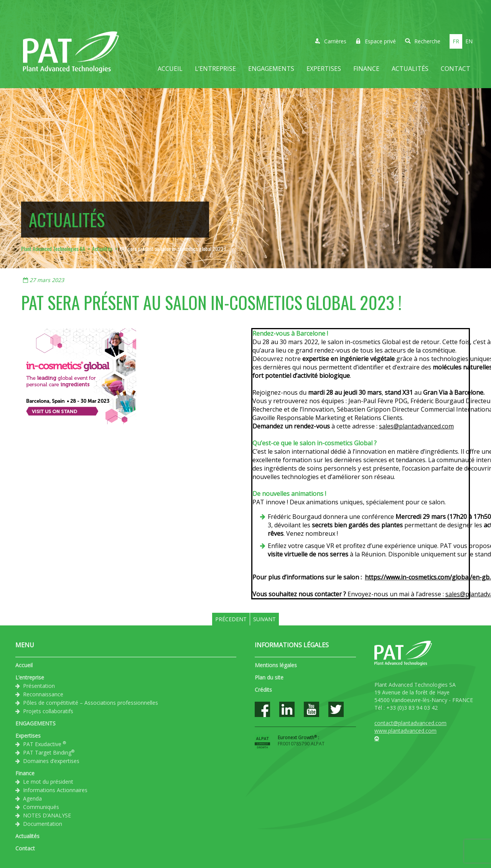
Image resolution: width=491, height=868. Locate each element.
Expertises (324, 69)
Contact (456, 69)
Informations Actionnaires (55, 790)
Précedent (231, 619)
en (469, 41)
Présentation (39, 686)
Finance (366, 69)
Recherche (423, 41)
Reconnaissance (43, 694)
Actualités (410, 69)
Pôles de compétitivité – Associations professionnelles (91, 703)
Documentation (43, 824)
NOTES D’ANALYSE (47, 815)
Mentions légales (276, 665)
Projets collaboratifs (48, 711)
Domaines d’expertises (51, 761)
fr (456, 41)
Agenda (32, 798)
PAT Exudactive (44, 744)
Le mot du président (48, 782)
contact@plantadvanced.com (410, 723)
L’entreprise (215, 69)
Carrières (331, 41)
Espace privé (376, 41)
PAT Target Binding (49, 752)
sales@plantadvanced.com (416, 426)
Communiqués (41, 807)
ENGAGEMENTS (271, 69)
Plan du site (269, 677)
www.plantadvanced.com (405, 731)
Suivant (264, 619)
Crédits (263, 690)
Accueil (170, 69)
